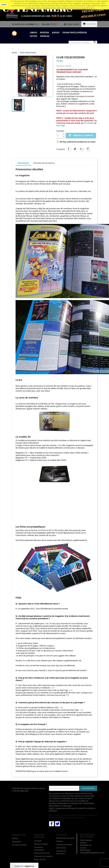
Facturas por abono (64, 844)
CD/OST (33, 36)
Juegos (56, 32)
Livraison (38, 841)
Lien (53, 688)
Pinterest (88, 149)
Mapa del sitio (40, 859)
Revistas (45, 32)
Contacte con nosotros (23, 24)
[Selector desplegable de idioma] (35, 24)
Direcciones (61, 848)
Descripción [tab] (23, 163)
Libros (33, 32)
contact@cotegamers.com (92, 853)
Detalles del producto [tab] (44, 163)
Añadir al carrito (81, 136)
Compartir (68, 149)
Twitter (57, 824)
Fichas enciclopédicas (75, 32)
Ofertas (15, 838)
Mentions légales (41, 844)
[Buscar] (83, 42)
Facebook (89, 123)
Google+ (81, 149)
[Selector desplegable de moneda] (55, 24)
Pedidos (60, 841)
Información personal (65, 838)
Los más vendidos (19, 845)
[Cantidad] (59, 136)
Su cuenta (62, 835)
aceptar (4, 5)
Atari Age (61, 125)
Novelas (45, 36)
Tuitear (75, 149)
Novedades (16, 842)
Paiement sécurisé (42, 853)
